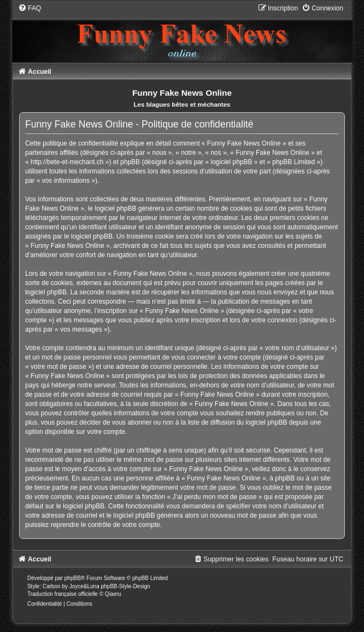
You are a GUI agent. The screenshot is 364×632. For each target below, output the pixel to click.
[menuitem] (30, 8)
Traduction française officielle (63, 594)
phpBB (73, 578)
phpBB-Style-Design (125, 586)
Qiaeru (113, 594)
